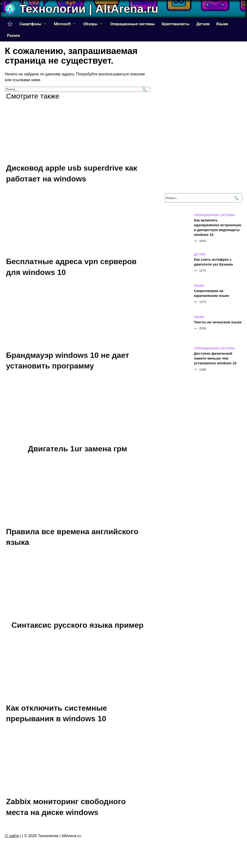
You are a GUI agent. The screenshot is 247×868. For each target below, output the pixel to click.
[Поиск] (144, 89)
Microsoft (62, 24)
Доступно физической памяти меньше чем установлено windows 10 (215, 358)
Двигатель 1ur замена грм (77, 449)
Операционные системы (133, 24)
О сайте (12, 836)
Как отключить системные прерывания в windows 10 (57, 713)
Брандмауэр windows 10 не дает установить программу (68, 361)
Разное (14, 36)
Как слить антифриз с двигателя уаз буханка (213, 262)
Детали (203, 24)
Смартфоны (30, 24)
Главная (10, 24)
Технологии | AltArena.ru (89, 9)
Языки (222, 24)
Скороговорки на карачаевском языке (212, 293)
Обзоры (90, 24)
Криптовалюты (175, 24)
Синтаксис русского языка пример (77, 625)
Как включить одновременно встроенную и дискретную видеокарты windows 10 (218, 227)
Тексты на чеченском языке (218, 322)
